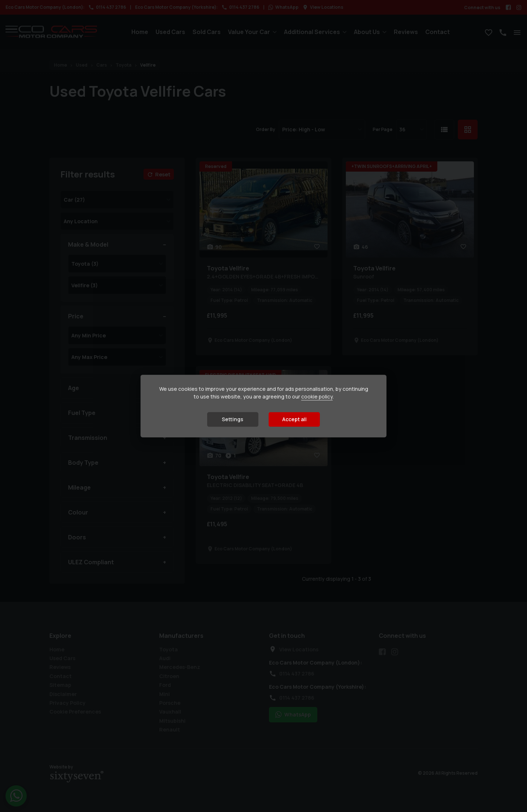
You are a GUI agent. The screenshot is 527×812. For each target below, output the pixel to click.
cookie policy (317, 397)
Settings (233, 420)
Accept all (294, 420)
